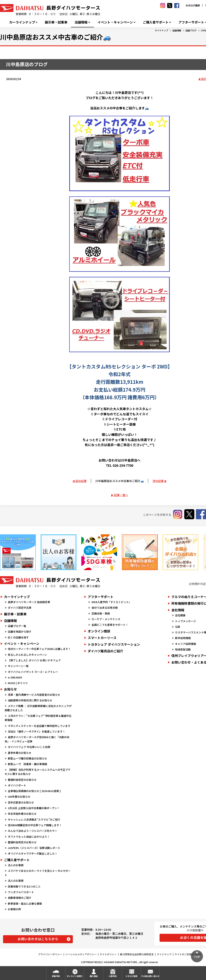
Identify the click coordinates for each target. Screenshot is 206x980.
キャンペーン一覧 (18, 666)
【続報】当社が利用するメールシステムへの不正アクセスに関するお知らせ (38, 772)
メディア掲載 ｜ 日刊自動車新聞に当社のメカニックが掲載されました (38, 708)
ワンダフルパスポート (21, 892)
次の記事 (158, 481)
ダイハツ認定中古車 (20, 608)
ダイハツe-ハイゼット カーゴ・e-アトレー (33, 672)
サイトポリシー (108, 954)
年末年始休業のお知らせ (22, 814)
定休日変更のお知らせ (21, 802)
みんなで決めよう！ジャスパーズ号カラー (32, 831)
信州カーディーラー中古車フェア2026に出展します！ (39, 649)
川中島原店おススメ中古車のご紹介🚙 (120, 481)
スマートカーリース (102, 638)
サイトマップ (164, 954)
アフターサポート (101, 597)
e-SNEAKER (15, 677)
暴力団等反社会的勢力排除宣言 (137, 954)
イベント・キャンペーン (115, 22)
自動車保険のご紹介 (20, 898)
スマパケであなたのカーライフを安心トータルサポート (38, 873)
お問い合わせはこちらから (38, 939)
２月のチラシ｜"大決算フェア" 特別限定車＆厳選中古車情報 (38, 718)
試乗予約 (56, 976)
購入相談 (94, 976)
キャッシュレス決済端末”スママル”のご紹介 (34, 819)
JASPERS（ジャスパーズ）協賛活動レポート (34, 848)
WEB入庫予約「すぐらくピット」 (111, 602)
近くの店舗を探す (18, 637)
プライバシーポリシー (50, 954)
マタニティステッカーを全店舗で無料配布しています (39, 726)
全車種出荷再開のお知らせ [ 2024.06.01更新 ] (34, 791)
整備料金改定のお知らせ (22, 780)
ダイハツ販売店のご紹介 (105, 651)
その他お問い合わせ (150, 976)
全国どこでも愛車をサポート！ (110, 625)
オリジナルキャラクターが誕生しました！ (33, 853)
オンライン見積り (75, 976)
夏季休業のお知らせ (20, 753)
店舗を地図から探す (20, 632)
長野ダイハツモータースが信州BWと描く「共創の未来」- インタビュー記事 (37, 739)
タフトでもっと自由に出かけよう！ (29, 837)
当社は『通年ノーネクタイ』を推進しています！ (37, 731)
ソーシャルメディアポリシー (81, 954)
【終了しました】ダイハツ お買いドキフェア (34, 660)
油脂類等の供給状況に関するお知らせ (30, 700)
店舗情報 (81, 22)
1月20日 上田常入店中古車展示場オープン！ (34, 808)
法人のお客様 (16, 865)
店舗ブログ (191, 30)
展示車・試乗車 (56, 22)
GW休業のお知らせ (19, 797)
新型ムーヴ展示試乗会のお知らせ (27, 758)
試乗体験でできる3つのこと (24, 886)
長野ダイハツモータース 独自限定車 (29, 602)
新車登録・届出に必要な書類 (25, 904)
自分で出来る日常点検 (105, 608)
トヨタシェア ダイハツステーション (114, 644)
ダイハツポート (17, 785)
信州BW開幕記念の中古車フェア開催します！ (35, 825)
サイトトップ (162, 30)
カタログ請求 (193, 5)
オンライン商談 (99, 631)
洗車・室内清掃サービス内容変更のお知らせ (34, 695)
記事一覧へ (121, 495)
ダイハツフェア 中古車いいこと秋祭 (29, 747)
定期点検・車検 (101, 613)
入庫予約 (113, 976)
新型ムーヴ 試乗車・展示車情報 (27, 764)
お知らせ (10, 689)
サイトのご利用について (188, 954)
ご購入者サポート (156, 22)
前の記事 (81, 481)
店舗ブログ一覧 (17, 626)
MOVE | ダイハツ (18, 683)
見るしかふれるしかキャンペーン (27, 655)
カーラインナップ (22, 22)
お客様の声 (14, 909)
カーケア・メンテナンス (106, 619)
